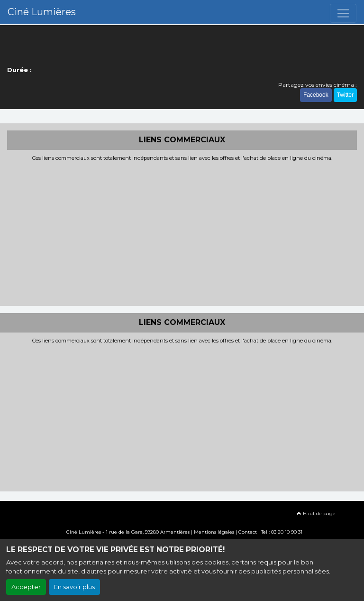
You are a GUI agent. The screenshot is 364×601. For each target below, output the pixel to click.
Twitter (345, 95)
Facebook (316, 95)
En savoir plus (74, 587)
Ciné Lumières (42, 12)
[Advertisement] (182, 232)
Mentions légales (214, 532)
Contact (248, 532)
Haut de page (316, 513)
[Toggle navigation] (343, 13)
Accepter (26, 587)
